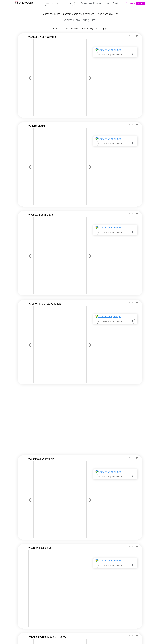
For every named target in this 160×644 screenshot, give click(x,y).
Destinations (86, 3)
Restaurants (99, 3)
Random (117, 3)
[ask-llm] (133, 55)
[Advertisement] (80, 407)
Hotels (109, 3)
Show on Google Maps (110, 50)
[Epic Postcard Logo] (24, 3)
